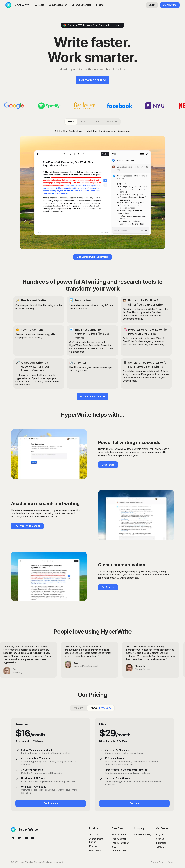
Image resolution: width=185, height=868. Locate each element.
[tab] (71, 122)
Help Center (96, 850)
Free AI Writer (119, 839)
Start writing (170, 5)
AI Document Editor (96, 840)
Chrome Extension (81, 5)
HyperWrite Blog (143, 834)
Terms (171, 862)
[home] (17, 5)
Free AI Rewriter (120, 843)
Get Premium (51, 803)
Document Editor (58, 5)
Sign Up (160, 839)
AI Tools (40, 5)
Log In (159, 834)
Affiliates (161, 847)
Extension (161, 843)
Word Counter (119, 834)
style (125, 455)
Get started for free (92, 80)
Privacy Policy (158, 862)
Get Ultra (134, 803)
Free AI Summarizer (119, 849)
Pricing (100, 5)
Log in (152, 5)
